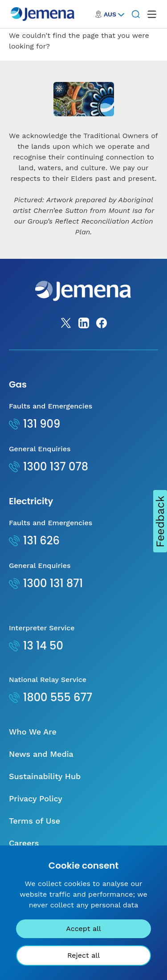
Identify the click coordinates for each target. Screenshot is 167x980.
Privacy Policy (36, 798)
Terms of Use (35, 821)
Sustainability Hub (45, 776)
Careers (24, 843)
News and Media (41, 754)
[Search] (136, 14)
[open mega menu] (152, 14)
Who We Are (33, 732)
